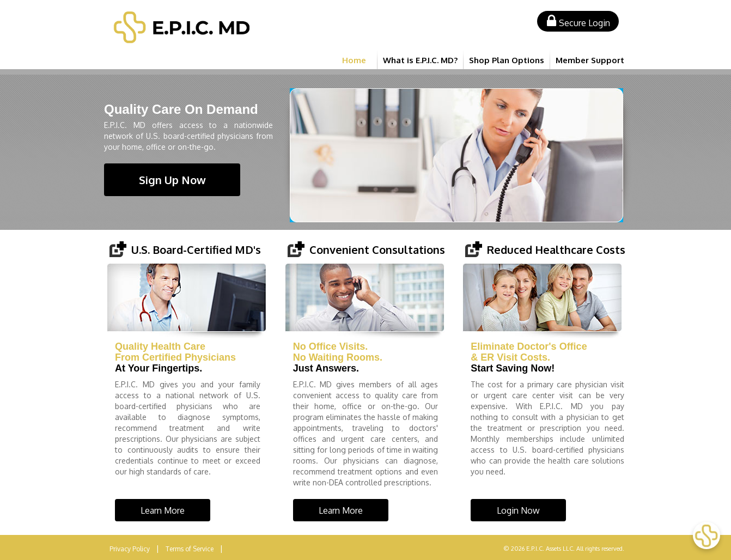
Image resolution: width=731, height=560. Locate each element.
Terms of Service (190, 549)
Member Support (590, 60)
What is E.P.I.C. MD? (420, 60)
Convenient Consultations (377, 249)
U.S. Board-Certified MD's (196, 249)
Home (354, 60)
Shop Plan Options (507, 60)
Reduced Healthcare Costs (556, 249)
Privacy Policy (130, 549)
